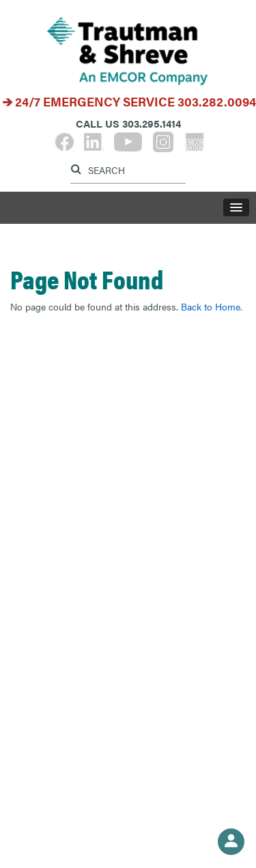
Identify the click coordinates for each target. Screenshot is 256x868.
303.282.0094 (217, 101)
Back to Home (211, 306)
